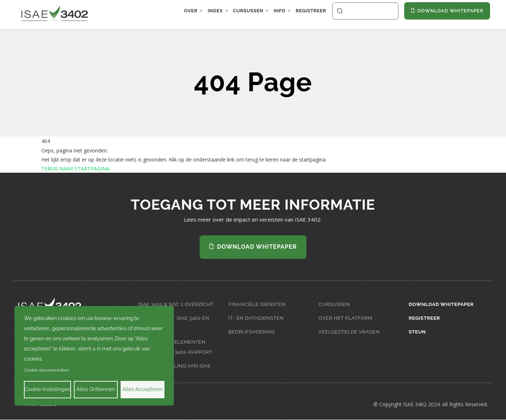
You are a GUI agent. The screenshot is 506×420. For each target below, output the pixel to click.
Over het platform (346, 318)
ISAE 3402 (415, 404)
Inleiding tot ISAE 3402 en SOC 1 (175, 323)
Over (171, 16)
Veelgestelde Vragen (350, 331)
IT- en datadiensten (257, 318)
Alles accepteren (142, 389)
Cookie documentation (47, 370)
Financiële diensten (258, 304)
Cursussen (238, 16)
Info (275, 16)
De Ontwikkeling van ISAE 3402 (175, 371)
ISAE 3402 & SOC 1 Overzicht (177, 304)
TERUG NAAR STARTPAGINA (75, 169)
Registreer (308, 16)
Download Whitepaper (442, 304)
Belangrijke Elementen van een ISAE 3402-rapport (176, 347)
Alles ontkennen (96, 389)
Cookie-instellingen (47, 389)
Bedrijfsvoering (252, 331)
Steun (417, 331)
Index (200, 16)
